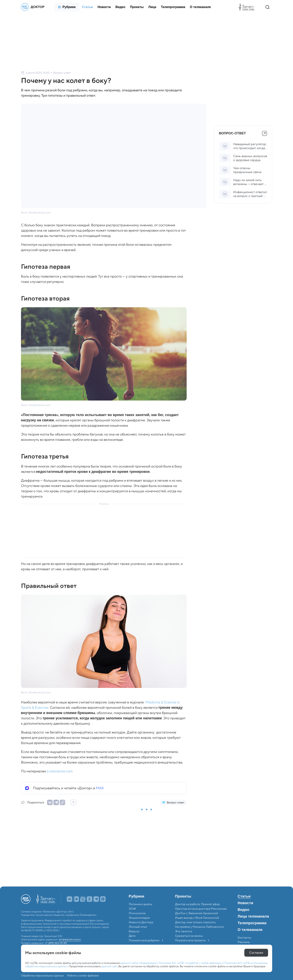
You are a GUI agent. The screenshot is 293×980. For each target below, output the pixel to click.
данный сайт (109, 966)
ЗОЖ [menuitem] (132, 909)
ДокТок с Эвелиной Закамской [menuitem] (197, 913)
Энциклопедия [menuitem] (139, 918)
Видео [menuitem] (244, 910)
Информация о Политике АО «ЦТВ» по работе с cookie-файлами (180, 963)
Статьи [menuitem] (244, 896)
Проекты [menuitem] (183, 896)
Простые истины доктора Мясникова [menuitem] (201, 909)
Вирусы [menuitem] (134, 931)
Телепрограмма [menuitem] (252, 923)
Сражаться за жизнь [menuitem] (189, 936)
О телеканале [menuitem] (250, 930)
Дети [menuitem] (132, 936)
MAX (100, 788)
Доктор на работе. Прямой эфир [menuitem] (197, 904)
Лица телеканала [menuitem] (253, 916)
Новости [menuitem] (246, 903)
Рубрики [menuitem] (136, 896)
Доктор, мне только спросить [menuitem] (195, 922)
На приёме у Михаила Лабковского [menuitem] (200, 927)
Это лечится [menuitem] (184, 931)
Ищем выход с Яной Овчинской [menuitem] (197, 918)
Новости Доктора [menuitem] (141, 922)
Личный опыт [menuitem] (138, 927)
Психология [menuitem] (137, 913)
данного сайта (129, 963)
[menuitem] (67, 7)
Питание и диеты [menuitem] (140, 904)
